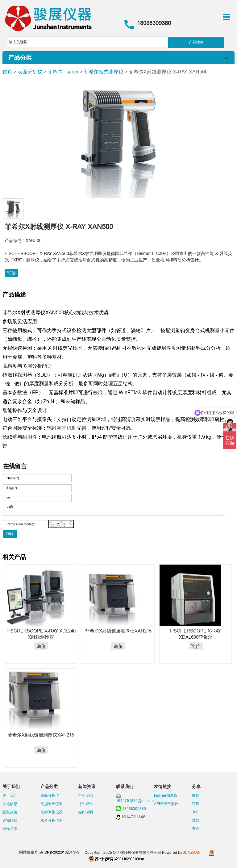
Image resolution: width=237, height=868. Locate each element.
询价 (11, 273)
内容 (114, 509)
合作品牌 (10, 829)
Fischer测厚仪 (166, 795)
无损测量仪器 (52, 804)
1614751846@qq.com (135, 801)
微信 (196, 795)
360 (195, 812)
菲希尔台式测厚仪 (104, 72)
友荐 (196, 828)
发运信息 (10, 804)
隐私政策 (10, 812)
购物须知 (10, 820)
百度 (196, 804)
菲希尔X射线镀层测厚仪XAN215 (118, 631)
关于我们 (10, 795)
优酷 (196, 820)
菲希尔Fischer (63, 72)
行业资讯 (85, 804)
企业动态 (85, 795)
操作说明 (85, 812)
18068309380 (134, 809)
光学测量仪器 (52, 812)
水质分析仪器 (52, 820)
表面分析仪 (30, 72)
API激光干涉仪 (166, 804)
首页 (7, 72)
